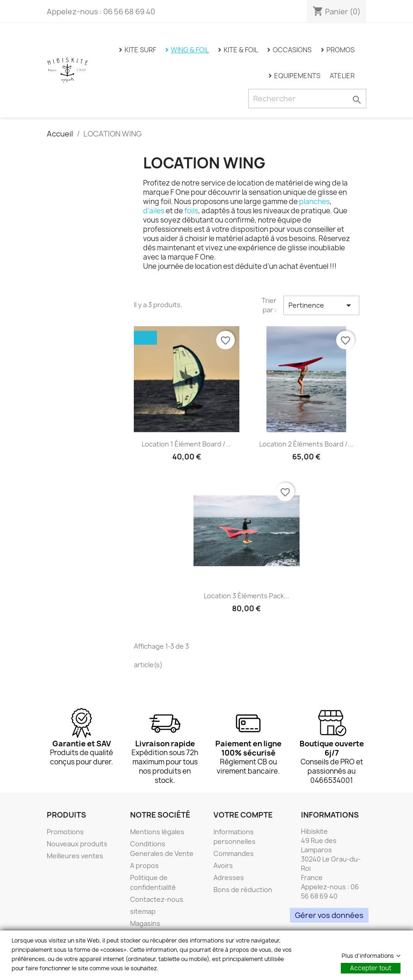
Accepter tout (371, 968)
